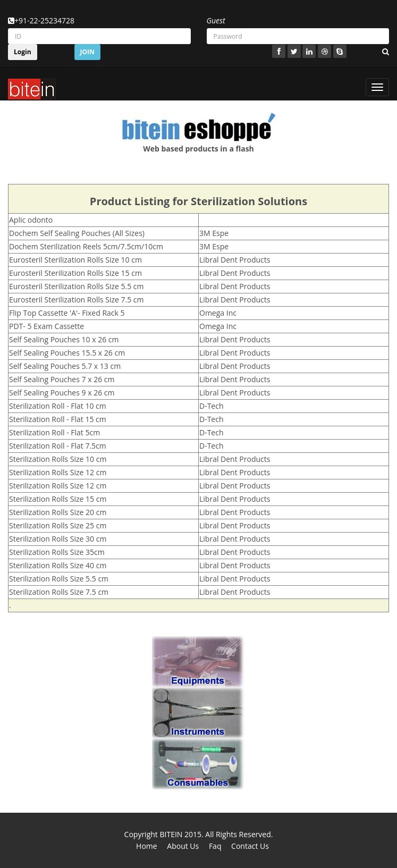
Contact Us (250, 846)
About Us (183, 846)
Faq (215, 846)
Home (147, 846)
